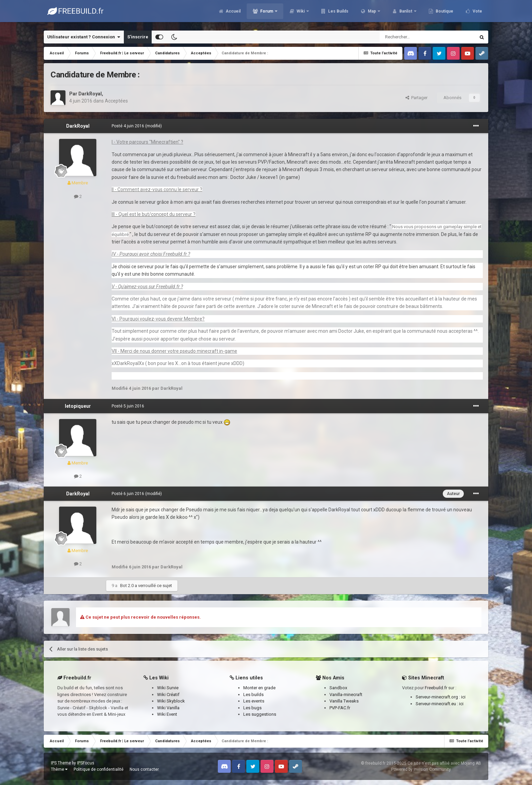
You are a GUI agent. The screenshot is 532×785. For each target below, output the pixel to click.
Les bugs (252, 708)
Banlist (406, 14)
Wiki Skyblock (171, 701)
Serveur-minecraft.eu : (437, 704)
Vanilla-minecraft (346, 695)
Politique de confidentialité (99, 769)
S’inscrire (138, 37)
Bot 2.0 (127, 586)
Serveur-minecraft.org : (438, 697)
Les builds (253, 695)
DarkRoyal (90, 94)
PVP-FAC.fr (340, 708)
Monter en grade (259, 688)
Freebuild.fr (436, 688)
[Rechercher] (413, 37)
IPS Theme (61, 763)
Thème (59, 769)
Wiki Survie (168, 688)
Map (372, 14)
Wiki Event (167, 714)
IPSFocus (86, 763)
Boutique (444, 14)
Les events (254, 701)
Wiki (301, 14)
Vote (477, 14)
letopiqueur (78, 406)
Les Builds (338, 14)
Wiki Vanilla (168, 708)
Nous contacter (144, 769)
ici (463, 697)
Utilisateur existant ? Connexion (84, 37)
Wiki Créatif (168, 695)
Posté (128, 126)
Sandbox (338, 688)
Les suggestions (260, 714)
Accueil (233, 14)
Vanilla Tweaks (344, 701)
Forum (267, 14)
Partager (416, 98)
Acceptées (116, 101)
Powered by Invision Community (421, 769)
